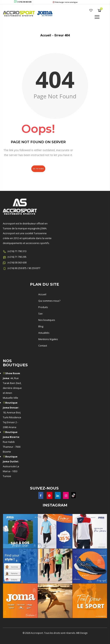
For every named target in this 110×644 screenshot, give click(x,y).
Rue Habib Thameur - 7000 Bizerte (12, 442)
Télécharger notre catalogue (65, 2)
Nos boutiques (47, 320)
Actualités (44, 333)
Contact (43, 346)
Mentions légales (48, 339)
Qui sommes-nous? (49, 301)
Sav (40, 314)
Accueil (46, 35)
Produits (43, 307)
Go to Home (38, 169)
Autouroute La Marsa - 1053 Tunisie (11, 466)
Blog (41, 326)
